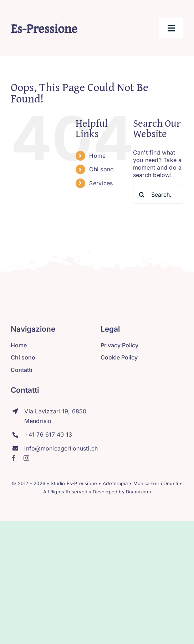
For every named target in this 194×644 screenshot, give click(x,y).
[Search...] (158, 195)
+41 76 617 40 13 (48, 434)
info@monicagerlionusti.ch (61, 448)
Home (97, 156)
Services (101, 183)
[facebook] (14, 458)
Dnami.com (138, 492)
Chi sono (101, 169)
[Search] (142, 195)
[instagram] (26, 458)
